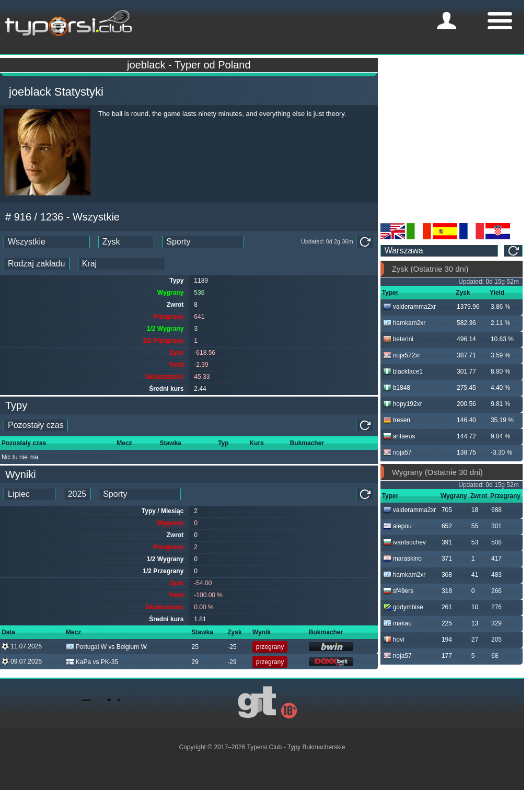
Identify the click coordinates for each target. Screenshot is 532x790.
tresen (397, 420)
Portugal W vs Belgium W (106, 647)
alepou (397, 526)
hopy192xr (403, 404)
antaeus (399, 436)
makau (397, 623)
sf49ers (398, 591)
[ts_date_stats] (47, 242)
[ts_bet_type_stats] (37, 264)
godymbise (403, 607)
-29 (232, 662)
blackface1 (403, 371)
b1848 (397, 388)
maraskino (402, 559)
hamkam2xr (404, 323)
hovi (394, 640)
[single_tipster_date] (36, 425)
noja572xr (402, 355)
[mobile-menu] (447, 21)
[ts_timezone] (440, 251)
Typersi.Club (265, 747)
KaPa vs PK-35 (92, 662)
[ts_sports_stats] (203, 242)
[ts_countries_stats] (122, 264)
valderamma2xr (410, 307)
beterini (398, 339)
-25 (232, 647)
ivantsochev (404, 542)
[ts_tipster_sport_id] (140, 494)
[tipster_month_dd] (30, 494)
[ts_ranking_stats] (126, 242)
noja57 (397, 452)
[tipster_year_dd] (77, 494)
